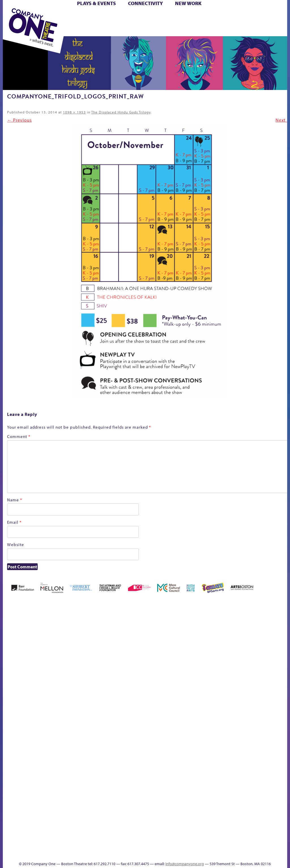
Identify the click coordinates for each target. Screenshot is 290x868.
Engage (282, 690)
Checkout (160, 682)
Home (11, 682)
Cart (151, 17)
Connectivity (145, 3)
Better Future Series (68, 673)
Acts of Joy (50, 673)
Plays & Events (96, 3)
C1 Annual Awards (159, 845)
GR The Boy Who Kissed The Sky (199, 657)
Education (186, 682)
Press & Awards (182, 30)
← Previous (19, 120)
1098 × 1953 (74, 112)
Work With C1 (207, 820)
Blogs (281, 780)
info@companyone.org (185, 864)
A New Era (33, 673)
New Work (188, 3)
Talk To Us (264, 820)
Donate (175, 682)
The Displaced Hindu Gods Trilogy (121, 112)
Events (282, 829)
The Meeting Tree (193, 820)
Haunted (209, 682)
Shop (119, 23)
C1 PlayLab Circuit (283, 707)
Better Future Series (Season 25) (85, 665)
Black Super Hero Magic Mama (109, 665)
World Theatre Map (283, 764)
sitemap (225, 829)
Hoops (232, 682)
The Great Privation (169, 820)
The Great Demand (160, 820)
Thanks (135, 853)
